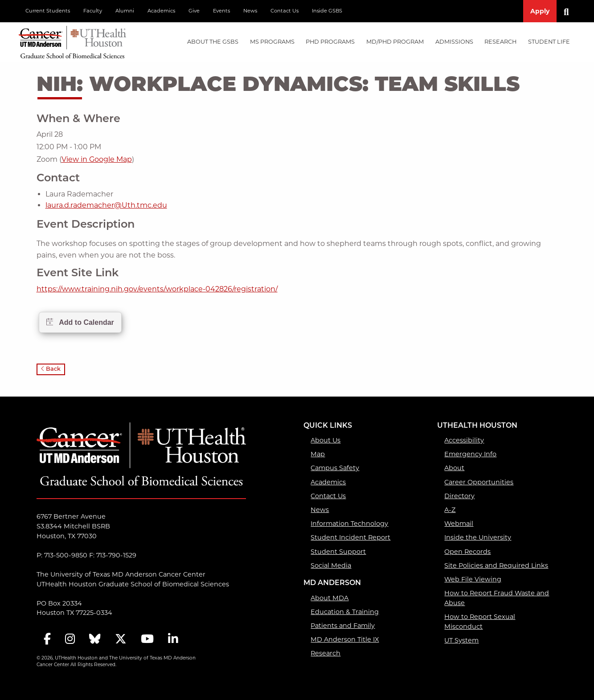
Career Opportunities (479, 482)
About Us (326, 440)
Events (221, 11)
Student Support (338, 552)
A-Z (450, 510)
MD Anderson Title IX (345, 639)
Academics (161, 11)
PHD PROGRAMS (330, 42)
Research (326, 653)
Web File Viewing (473, 579)
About (454, 468)
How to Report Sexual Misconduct (480, 622)
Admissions (454, 42)
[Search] (570, 11)
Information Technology (349, 524)
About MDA (330, 598)
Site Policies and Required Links (496, 565)
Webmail (459, 524)
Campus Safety (335, 468)
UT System (461, 640)
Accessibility (464, 440)
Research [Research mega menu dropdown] (500, 42)
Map (318, 454)
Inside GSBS (327, 11)
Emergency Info (470, 454)
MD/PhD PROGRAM (395, 42)
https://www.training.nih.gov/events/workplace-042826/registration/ (157, 289)
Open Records (467, 552)
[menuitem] (213, 42)
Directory (459, 496)
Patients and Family (343, 626)
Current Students (48, 11)
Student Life (549, 42)
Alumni (125, 11)
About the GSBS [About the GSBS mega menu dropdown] (213, 42)
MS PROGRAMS (272, 42)
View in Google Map (97, 159)
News (250, 11)
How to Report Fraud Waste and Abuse (497, 598)
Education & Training (345, 612)
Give (194, 11)
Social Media (331, 565)
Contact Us (285, 11)
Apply (540, 11)
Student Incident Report (350, 537)
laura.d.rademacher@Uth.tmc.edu (106, 205)
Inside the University (478, 537)
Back (51, 369)
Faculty (93, 11)
